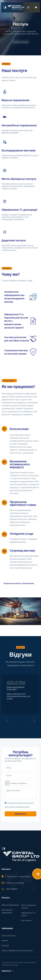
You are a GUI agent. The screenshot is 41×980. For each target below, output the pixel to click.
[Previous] (7, 722)
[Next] (34, 722)
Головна (16, 42)
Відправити (23, 814)
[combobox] (10, 783)
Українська (8, 972)
